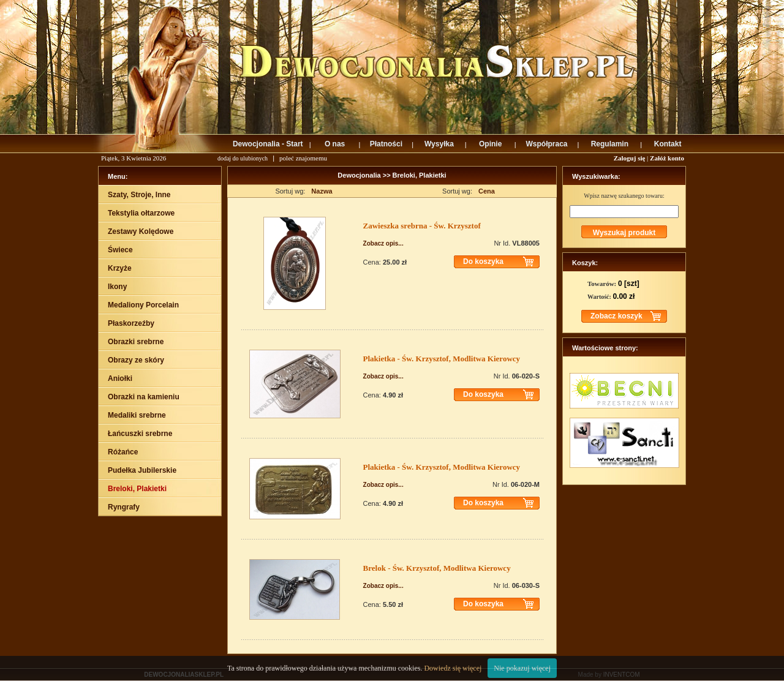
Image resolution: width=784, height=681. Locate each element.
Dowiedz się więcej (453, 668)
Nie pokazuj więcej (522, 668)
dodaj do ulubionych (243, 158)
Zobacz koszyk (616, 316)
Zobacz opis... (383, 243)
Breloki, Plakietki (420, 175)
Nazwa (322, 191)
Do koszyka (483, 261)
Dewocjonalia (360, 175)
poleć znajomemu (303, 158)
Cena (487, 191)
